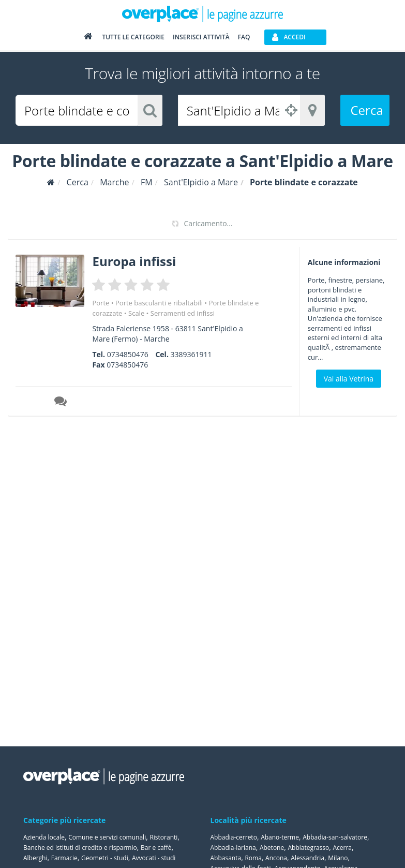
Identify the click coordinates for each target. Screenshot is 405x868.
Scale (136, 313)
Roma (253, 858)
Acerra (342, 848)
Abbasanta (226, 858)
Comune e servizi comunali (107, 837)
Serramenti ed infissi (183, 313)
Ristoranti (163, 837)
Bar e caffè (156, 848)
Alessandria (307, 858)
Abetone (272, 848)
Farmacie (64, 858)
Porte (101, 303)
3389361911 (191, 354)
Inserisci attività (201, 37)
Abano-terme (280, 837)
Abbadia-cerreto (234, 837)
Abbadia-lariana (233, 848)
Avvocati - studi (154, 858)
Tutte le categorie (133, 37)
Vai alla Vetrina (349, 379)
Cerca (367, 110)
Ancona (276, 858)
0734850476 (128, 354)
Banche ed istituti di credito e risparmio (80, 848)
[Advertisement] (346, 475)
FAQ (244, 37)
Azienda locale (44, 837)
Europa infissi (134, 261)
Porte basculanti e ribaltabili (159, 303)
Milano (338, 858)
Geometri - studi (105, 858)
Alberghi (35, 858)
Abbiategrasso (308, 848)
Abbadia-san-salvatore (335, 837)
